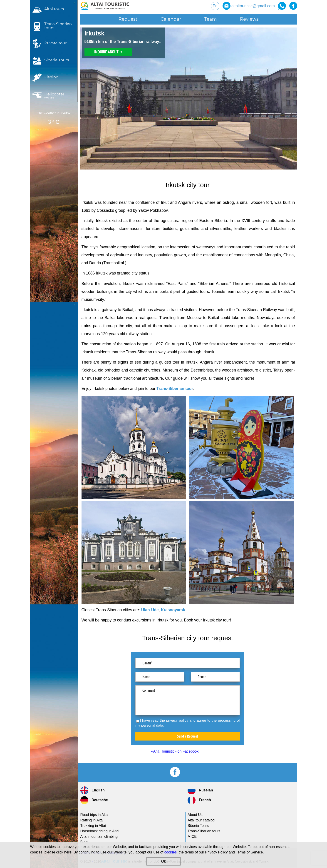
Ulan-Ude (150, 610)
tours (58, 26)
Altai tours (54, 9)
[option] (188, 99)
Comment (188, 700)
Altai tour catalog (201, 820)
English (93, 790)
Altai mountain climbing (99, 837)
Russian (200, 790)
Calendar (171, 19)
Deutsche (94, 800)
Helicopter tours (54, 96)
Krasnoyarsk (173, 610)
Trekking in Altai (93, 826)
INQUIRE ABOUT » (108, 52)
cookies (171, 852)
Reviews (249, 19)
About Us (195, 815)
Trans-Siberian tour (175, 389)
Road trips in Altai (95, 815)
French (199, 800)
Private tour (56, 43)
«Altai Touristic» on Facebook (175, 751)
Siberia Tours (57, 60)
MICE (192, 837)
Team (211, 19)
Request (128, 19)
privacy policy (177, 720)
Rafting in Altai (92, 820)
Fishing (51, 77)
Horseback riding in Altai (100, 831)
